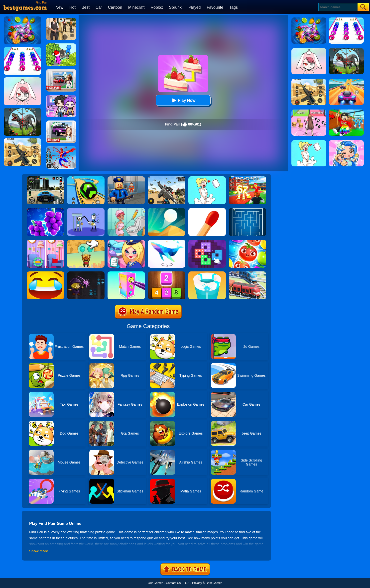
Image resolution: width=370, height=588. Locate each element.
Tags (234, 7)
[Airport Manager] (126, 241)
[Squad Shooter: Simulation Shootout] (167, 178)
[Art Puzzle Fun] (207, 241)
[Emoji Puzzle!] (45, 273)
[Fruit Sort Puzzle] (247, 241)
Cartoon (115, 7)
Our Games (155, 583)
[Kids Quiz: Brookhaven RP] (61, 122)
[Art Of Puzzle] (167, 241)
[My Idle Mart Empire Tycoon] (61, 45)
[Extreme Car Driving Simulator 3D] (45, 178)
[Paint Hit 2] (207, 273)
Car (99, 7)
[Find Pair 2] (45, 210)
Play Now (183, 100)
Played (195, 7)
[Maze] (247, 210)
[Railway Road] (247, 273)
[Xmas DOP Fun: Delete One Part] (207, 178)
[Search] (338, 7)
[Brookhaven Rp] (61, 71)
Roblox (157, 7)
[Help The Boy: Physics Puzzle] (86, 241)
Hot (72, 7)
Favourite (215, 7)
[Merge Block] (167, 273)
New (59, 7)
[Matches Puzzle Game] (207, 210)
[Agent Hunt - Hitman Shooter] (61, 19)
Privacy (197, 583)
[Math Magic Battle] (86, 273)
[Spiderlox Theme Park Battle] (61, 148)
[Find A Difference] (45, 241)
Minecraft (136, 7)
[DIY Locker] (126, 273)
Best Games (214, 583)
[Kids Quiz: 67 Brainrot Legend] (247, 178)
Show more (39, 551)
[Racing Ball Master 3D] (86, 178)
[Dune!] (167, 210)
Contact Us (173, 583)
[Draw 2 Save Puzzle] (126, 210)
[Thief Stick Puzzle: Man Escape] (86, 210)
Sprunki (176, 7)
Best (86, 7)
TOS (186, 583)
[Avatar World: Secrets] (61, 97)
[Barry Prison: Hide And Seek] (126, 178)
